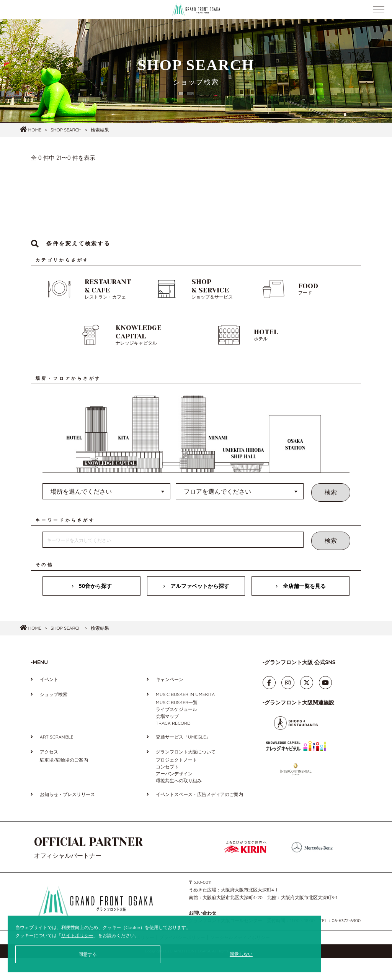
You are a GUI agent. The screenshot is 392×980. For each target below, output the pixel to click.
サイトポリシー (77, 935)
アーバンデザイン (174, 796)
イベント (49, 702)
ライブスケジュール (176, 731)
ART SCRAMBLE (56, 759)
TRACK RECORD (173, 745)
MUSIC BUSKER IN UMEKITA (185, 717)
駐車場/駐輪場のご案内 (64, 782)
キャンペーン (170, 702)
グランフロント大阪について (186, 774)
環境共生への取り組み (179, 803)
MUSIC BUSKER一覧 (177, 725)
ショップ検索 (54, 717)
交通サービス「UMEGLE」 (183, 759)
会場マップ (167, 738)
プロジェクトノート (176, 782)
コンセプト (167, 789)
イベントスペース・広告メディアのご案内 (199, 817)
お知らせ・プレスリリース (67, 817)
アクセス (49, 774)
